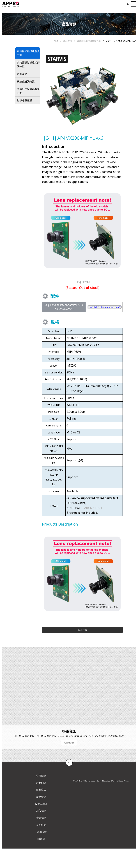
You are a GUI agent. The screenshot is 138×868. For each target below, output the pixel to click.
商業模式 (41, 790)
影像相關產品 (25, 100)
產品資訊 (68, 41)
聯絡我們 (41, 818)
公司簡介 (41, 776)
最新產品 (22, 74)
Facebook (41, 832)
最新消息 (41, 783)
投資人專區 (41, 804)
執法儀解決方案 (26, 81)
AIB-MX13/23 (93, 508)
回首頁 (41, 839)
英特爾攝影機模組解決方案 (28, 64)
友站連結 (41, 825)
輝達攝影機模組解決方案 (89, 41)
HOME (55, 41)
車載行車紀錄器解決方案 (28, 91)
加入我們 (41, 811)
